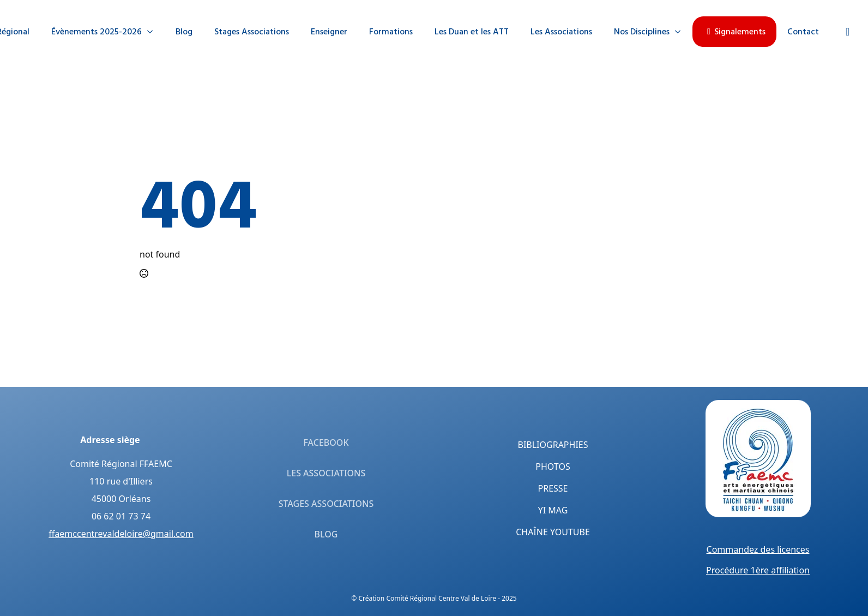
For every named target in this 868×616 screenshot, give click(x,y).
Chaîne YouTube (553, 532)
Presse (553, 488)
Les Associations (561, 32)
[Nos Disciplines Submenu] (681, 32)
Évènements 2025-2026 (97, 32)
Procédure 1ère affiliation (758, 570)
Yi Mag (553, 510)
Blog (184, 32)
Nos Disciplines (642, 32)
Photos (553, 467)
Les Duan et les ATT (472, 32)
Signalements (734, 32)
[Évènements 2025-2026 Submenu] (153, 32)
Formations (391, 32)
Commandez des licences (758, 549)
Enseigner (329, 32)
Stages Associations (252, 32)
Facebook (326, 442)
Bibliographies (553, 445)
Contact (803, 32)
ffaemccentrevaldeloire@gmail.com (121, 534)
